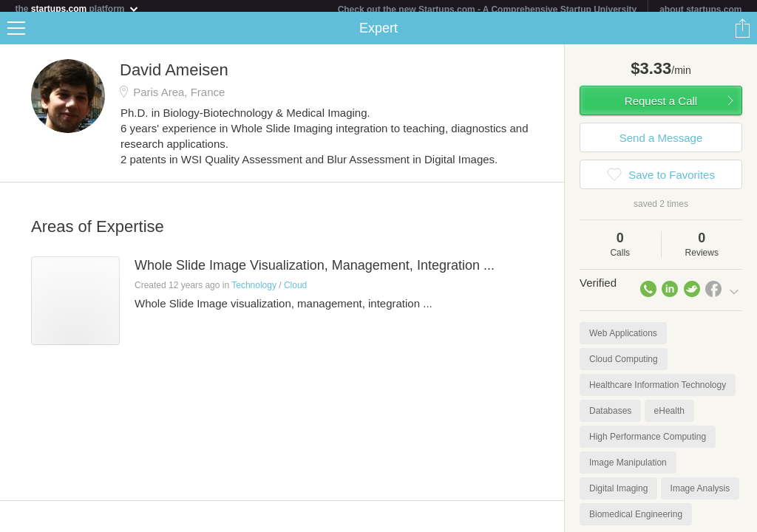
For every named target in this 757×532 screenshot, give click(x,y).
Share (742, 34)
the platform (77, 8)
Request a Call (661, 107)
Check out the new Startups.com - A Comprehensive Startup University (488, 10)
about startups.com (700, 10)
